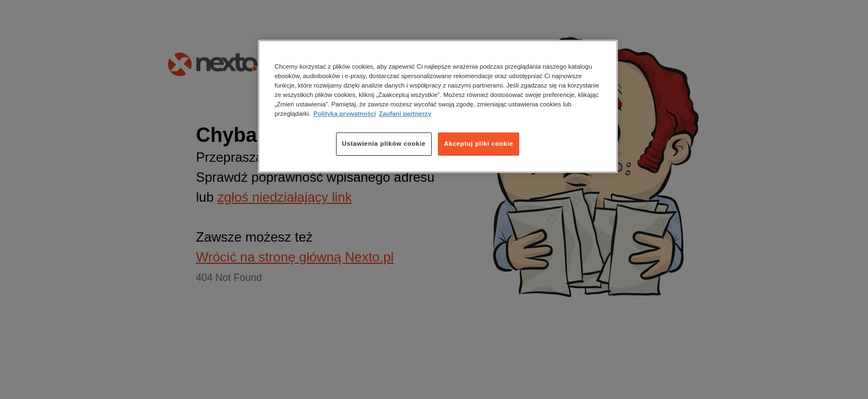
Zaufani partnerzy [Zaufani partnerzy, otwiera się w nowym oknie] (405, 114)
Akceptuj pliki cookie (479, 144)
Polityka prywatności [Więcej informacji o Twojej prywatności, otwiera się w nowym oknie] (345, 114)
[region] (438, 106)
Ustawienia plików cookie (384, 144)
